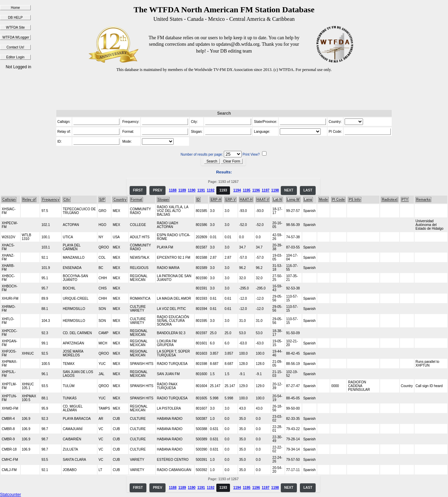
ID (198, 200)
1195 (247, 190)
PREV (157, 190)
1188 (173, 190)
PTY (405, 200)
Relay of (29, 200)
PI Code (338, 200)
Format (136, 200)
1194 (237, 190)
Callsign (9, 200)
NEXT (289, 190)
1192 (211, 190)
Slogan (163, 200)
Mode (323, 200)
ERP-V (230, 200)
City (67, 200)
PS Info (355, 200)
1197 (265, 190)
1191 (201, 190)
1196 (256, 190)
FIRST (138, 190)
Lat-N (277, 200)
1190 (192, 190)
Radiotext (390, 200)
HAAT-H (246, 200)
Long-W (293, 200)
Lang (308, 200)
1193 (223, 190)
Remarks (423, 200)
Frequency (51, 200)
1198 (275, 190)
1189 (182, 190)
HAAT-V (263, 200)
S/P (102, 200)
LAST (308, 190)
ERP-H (216, 200)
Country (120, 200)
